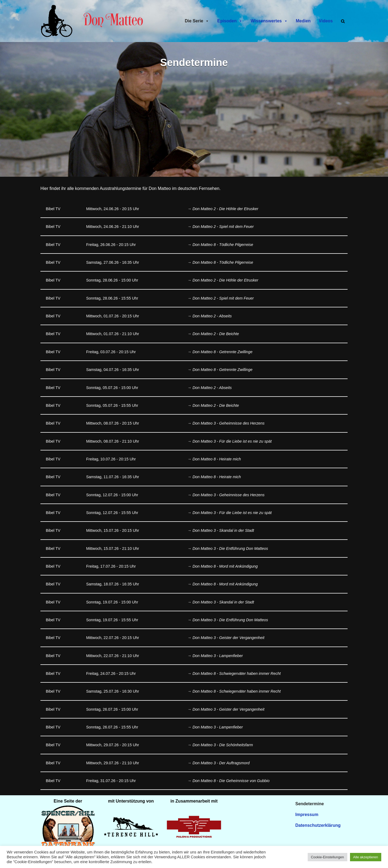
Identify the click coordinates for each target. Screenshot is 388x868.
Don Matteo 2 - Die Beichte (216, 334)
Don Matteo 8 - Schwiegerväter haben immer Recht (237, 675)
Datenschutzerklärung (318, 827)
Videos (326, 21)
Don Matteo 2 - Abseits (212, 316)
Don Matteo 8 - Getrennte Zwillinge (222, 352)
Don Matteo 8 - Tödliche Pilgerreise (223, 245)
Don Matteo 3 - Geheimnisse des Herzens (228, 424)
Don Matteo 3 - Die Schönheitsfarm (223, 746)
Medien (303, 21)
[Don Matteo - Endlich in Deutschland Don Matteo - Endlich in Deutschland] (58, 21)
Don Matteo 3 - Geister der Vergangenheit (228, 639)
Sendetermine (310, 805)
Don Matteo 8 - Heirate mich (217, 460)
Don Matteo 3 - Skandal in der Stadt (223, 531)
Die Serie (197, 21)
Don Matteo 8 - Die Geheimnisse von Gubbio (231, 782)
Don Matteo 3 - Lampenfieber (218, 657)
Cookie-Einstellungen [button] (328, 857)
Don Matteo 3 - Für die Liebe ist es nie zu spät (232, 442)
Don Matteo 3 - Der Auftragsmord (221, 764)
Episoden (230, 21)
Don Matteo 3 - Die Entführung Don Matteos (230, 549)
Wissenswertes (269, 21)
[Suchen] (343, 21)
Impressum (307, 816)
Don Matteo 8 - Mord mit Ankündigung (225, 567)
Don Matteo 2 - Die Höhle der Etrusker (225, 209)
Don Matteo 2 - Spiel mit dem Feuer (223, 227)
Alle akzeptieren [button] (366, 857)
